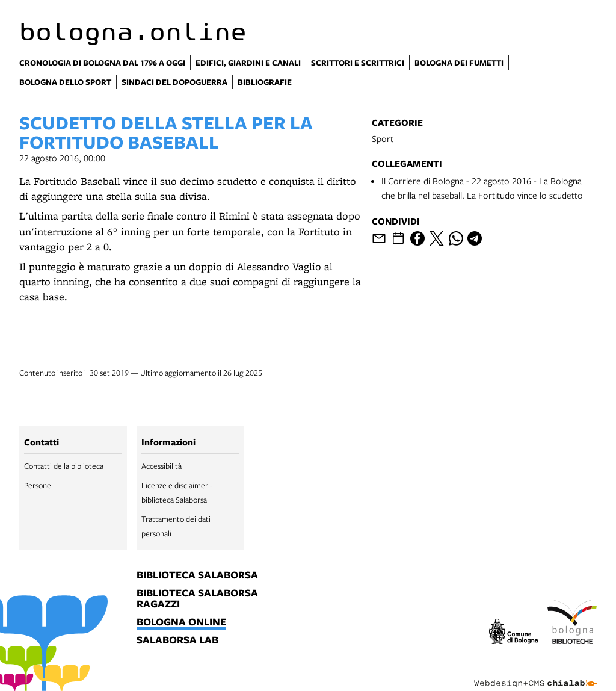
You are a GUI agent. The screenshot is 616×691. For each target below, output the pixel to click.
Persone (38, 485)
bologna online (181, 622)
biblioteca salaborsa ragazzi (197, 599)
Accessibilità (162, 466)
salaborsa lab (177, 640)
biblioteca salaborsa (197, 575)
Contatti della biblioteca (64, 466)
